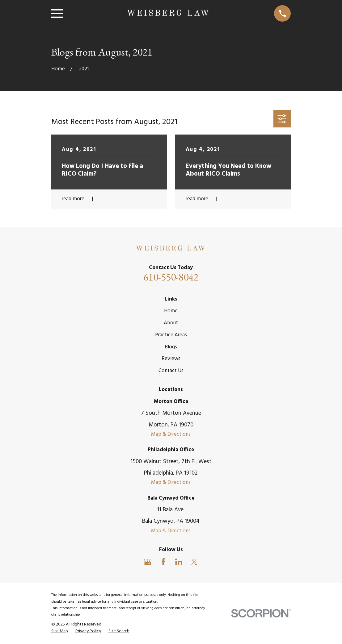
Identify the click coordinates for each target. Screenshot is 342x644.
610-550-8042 (171, 277)
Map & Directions (171, 434)
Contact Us (171, 371)
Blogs (171, 347)
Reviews (171, 359)
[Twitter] (194, 562)
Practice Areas (171, 335)
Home (171, 311)
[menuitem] (60, 631)
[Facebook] (163, 562)
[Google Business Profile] (148, 562)
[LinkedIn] (179, 562)
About (171, 323)
